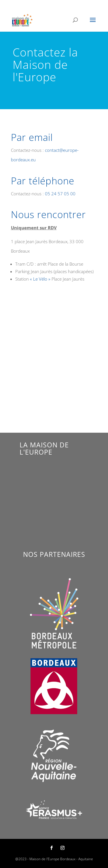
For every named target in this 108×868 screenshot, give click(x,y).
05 (60, 194)
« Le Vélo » (40, 279)
